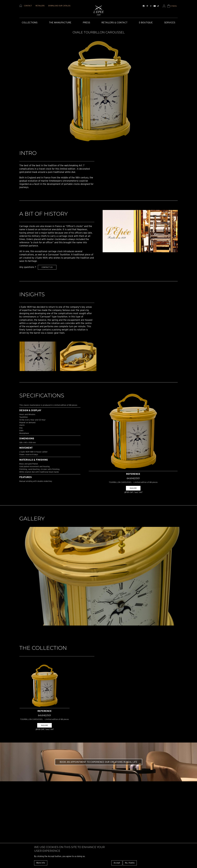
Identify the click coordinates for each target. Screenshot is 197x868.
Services (170, 23)
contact (28, 6)
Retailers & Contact (114, 23)
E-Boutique (146, 23)
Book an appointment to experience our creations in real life (98, 762)
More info (41, 863)
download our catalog (59, 6)
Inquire (133, 488)
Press (86, 23)
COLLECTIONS (30, 23)
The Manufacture (60, 23)
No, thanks (130, 863)
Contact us (47, 267)
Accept (117, 863)
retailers (40, 6)
